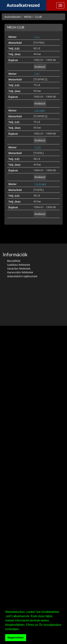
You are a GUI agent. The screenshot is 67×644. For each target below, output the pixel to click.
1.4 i (37, 73)
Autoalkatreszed (23, 5)
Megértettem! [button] (16, 638)
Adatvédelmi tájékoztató (22, 276)
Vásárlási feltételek (19, 268)
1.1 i (37, 37)
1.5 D (38, 147)
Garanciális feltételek (20, 272)
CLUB (38, 17)
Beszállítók (14, 261)
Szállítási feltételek (19, 265)
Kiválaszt (40, 67)
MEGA (28, 17)
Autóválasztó (13, 17)
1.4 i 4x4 (39, 110)
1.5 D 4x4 (40, 184)
